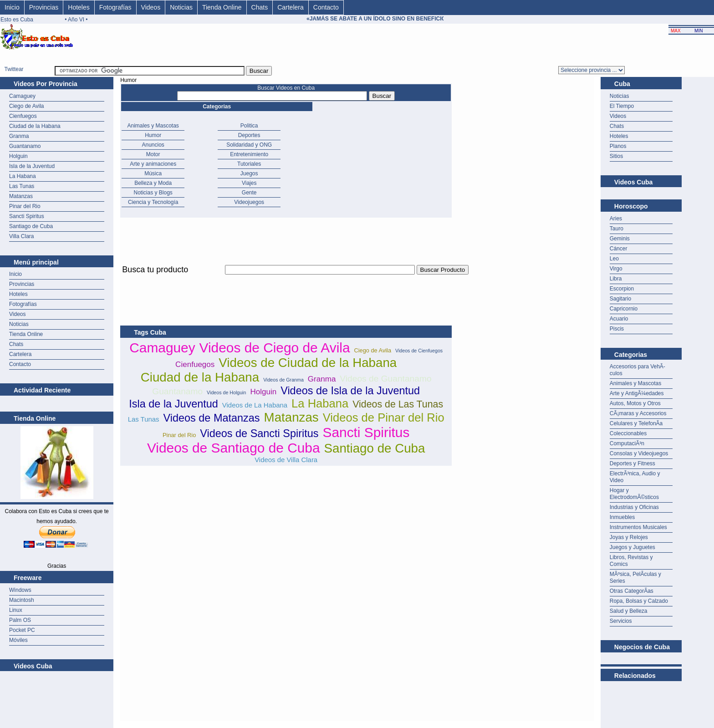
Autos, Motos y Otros (635, 403)
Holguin (18, 156)
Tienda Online (222, 7)
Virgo (616, 269)
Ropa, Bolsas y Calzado (639, 601)
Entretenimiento (249, 154)
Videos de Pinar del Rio (384, 417)
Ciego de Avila (27, 106)
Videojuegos (249, 202)
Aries (616, 219)
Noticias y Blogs (153, 193)
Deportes (249, 135)
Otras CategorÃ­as (632, 591)
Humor (153, 135)
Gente (249, 193)
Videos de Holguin (226, 392)
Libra (616, 279)
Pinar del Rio (25, 206)
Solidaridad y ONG (249, 145)
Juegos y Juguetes (632, 547)
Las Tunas (22, 186)
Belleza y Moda (153, 183)
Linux (16, 610)
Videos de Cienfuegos (419, 351)
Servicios (621, 621)
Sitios (616, 156)
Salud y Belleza (629, 611)
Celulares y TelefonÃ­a (636, 423)
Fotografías (115, 7)
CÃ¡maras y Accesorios (638, 413)
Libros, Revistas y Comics (631, 561)
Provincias (44, 7)
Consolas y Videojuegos (639, 453)
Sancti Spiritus (27, 216)
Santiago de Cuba (31, 226)
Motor (153, 154)
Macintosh (22, 600)
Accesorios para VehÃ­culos (637, 370)
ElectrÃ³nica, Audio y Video (635, 477)
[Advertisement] (286, 280)
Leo (614, 259)
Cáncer (619, 249)
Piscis (617, 329)
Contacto (326, 7)
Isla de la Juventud (32, 166)
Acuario (619, 319)
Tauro (617, 229)
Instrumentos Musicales (638, 527)
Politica (249, 126)
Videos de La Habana (255, 405)
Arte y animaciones (153, 164)
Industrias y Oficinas (634, 507)
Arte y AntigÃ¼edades (637, 393)
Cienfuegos (23, 116)
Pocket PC (22, 630)
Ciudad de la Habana (35, 126)
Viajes (249, 183)
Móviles (18, 640)
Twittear (14, 69)
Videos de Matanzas (211, 418)
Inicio (12, 7)
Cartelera (291, 7)
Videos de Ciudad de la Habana (308, 363)
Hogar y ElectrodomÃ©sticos (634, 494)
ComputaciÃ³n (627, 443)
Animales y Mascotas (153, 126)
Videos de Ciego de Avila (275, 348)
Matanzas (21, 196)
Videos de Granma (283, 380)
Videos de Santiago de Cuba (234, 448)
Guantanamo (25, 146)
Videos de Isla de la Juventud (350, 391)
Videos (151, 7)
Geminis (620, 239)
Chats (260, 7)
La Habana (23, 176)
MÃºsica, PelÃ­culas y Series (635, 578)
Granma (19, 136)
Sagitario (620, 299)
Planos (618, 146)
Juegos (249, 173)
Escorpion (622, 289)
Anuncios (153, 145)
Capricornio (624, 309)
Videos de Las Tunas (398, 404)
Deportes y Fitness (632, 463)
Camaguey (22, 96)
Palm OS (20, 620)
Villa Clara (21, 236)
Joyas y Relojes (629, 537)
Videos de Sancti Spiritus (259, 433)
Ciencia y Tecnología (153, 202)
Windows (20, 590)
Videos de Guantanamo (385, 379)
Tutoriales (249, 164)
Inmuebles (622, 517)
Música (153, 173)
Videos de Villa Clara (286, 460)
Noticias (181, 7)
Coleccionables (628, 433)
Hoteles (79, 7)
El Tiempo (622, 106)
